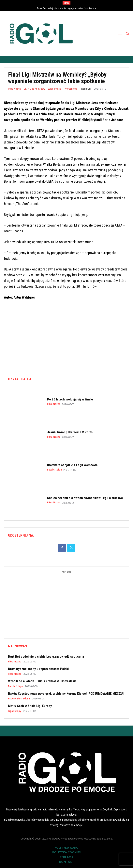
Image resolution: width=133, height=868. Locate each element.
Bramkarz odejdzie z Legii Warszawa (72, 465)
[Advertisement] (68, 336)
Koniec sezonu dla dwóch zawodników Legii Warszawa (85, 498)
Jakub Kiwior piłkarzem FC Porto (70, 432)
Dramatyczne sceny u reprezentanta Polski (38, 669)
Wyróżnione (71, 89)
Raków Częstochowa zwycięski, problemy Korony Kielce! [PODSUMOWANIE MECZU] (66, 693)
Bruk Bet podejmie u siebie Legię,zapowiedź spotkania (66, 8)
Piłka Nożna (14, 89)
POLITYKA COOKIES (66, 852)
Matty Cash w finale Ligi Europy (30, 706)
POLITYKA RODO (66, 847)
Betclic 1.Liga (54, 470)
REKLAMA (67, 857)
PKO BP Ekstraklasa (19, 699)
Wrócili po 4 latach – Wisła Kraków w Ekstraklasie (42, 681)
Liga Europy (15, 711)
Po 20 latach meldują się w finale (70, 399)
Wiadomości (55, 89)
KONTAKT (66, 862)
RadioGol (86, 89)
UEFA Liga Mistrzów (34, 89)
